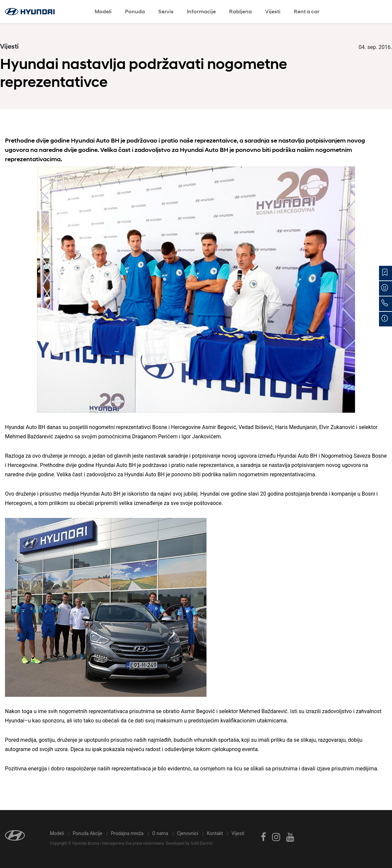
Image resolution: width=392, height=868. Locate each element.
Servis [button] (166, 11)
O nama (160, 833)
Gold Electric (202, 843)
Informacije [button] (201, 11)
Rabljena (240, 11)
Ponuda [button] (135, 11)
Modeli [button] (103, 11)
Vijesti (273, 11)
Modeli (57, 833)
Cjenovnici (188, 833)
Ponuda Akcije (87, 833)
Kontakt (215, 833)
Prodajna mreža (127, 833)
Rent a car (307, 11)
